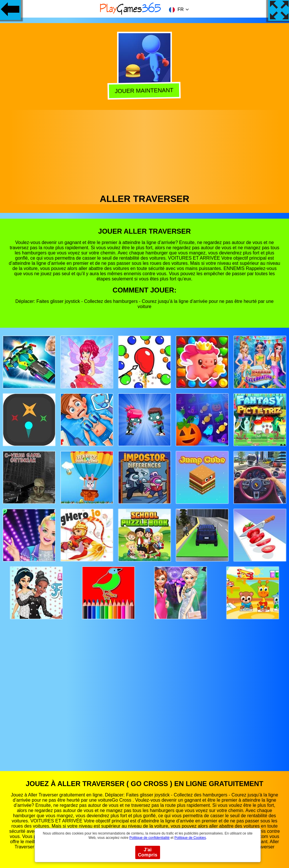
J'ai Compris (148, 852)
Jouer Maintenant (145, 91)
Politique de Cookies (190, 838)
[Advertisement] (145, 150)
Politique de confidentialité (150, 838)
